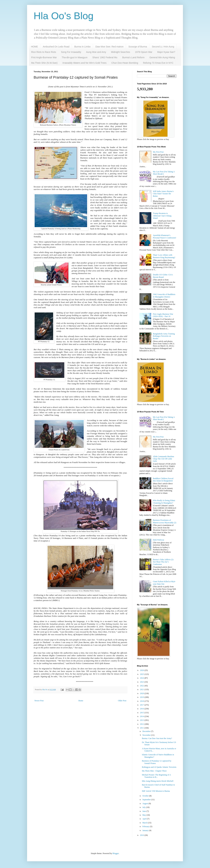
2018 (142, 701)
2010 (142, 835)
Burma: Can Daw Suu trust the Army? (157, 738)
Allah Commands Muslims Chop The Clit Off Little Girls (163, 459)
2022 (142, 686)
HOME (34, 47)
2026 (142, 670)
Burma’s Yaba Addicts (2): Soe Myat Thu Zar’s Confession (163, 562)
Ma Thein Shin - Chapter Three (154, 771)
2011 (142, 728)
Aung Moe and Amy (96, 52)
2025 (142, 674)
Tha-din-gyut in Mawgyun (75, 57)
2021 (142, 689)
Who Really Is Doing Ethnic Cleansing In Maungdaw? (164, 502)
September (147, 800)
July (144, 807)
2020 (142, 693)
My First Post (158, 152)
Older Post (122, 701)
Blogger (116, 853)
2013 (142, 720)
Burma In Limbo (82, 47)
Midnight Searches (121, 52)
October (146, 796)
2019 (142, 697)
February (146, 826)
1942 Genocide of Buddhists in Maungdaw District (164, 296)
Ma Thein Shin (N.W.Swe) (44, 63)
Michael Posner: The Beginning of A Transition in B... (156, 776)
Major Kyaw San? (166, 52)
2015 (142, 713)
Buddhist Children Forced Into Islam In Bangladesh (163, 480)
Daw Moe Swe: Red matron (110, 47)
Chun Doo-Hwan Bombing (125, 63)
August (146, 804)
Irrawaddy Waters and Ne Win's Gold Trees (84, 63)
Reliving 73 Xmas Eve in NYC (158, 63)
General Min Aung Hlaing (162, 57)
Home (81, 701)
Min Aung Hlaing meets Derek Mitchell (158, 781)
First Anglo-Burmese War (44, 57)
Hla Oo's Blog (64, 16)
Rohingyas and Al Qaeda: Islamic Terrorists (159, 767)
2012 (142, 724)
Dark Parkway (159, 540)
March (145, 823)
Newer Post (39, 701)
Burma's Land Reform (133, 57)
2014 (142, 716)
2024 (142, 678)
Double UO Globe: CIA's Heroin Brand (163, 276)
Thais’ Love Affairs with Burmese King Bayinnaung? (164, 256)
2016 (142, 709)
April (145, 819)
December (147, 731)
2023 (142, 682)
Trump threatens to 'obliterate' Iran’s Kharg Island (162, 216)
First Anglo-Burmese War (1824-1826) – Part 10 (163, 315)
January (146, 830)
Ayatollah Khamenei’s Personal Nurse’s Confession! (165, 236)
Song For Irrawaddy (71, 52)
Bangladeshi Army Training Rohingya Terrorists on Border (164, 336)
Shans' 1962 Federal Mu (105, 57)
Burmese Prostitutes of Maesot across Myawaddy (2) (165, 521)
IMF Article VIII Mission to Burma (156, 791)
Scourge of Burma (138, 47)
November (147, 735)
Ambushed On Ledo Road (56, 47)
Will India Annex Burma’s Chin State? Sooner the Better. (163, 194)
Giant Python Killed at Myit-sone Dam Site (164, 583)
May (144, 815)
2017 (142, 705)
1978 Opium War (144, 52)
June (144, 811)
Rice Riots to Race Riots (44, 52)
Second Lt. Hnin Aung (163, 47)
